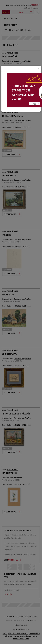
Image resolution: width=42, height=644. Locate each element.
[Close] (38, 68)
